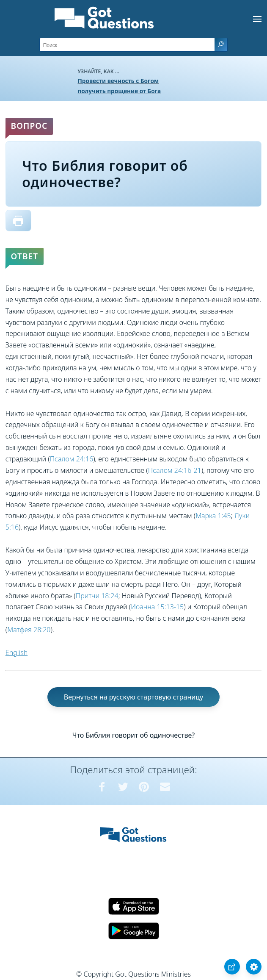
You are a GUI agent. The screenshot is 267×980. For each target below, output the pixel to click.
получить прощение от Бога (120, 91)
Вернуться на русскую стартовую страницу (133, 697)
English (17, 652)
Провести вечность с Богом (118, 81)
